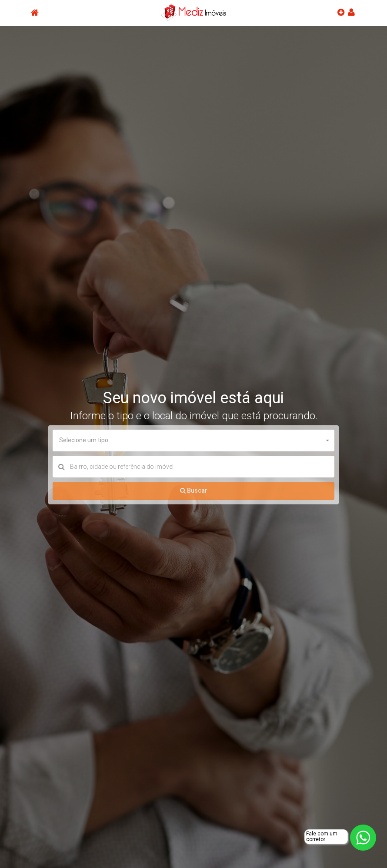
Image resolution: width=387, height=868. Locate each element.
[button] (193, 441)
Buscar (194, 490)
